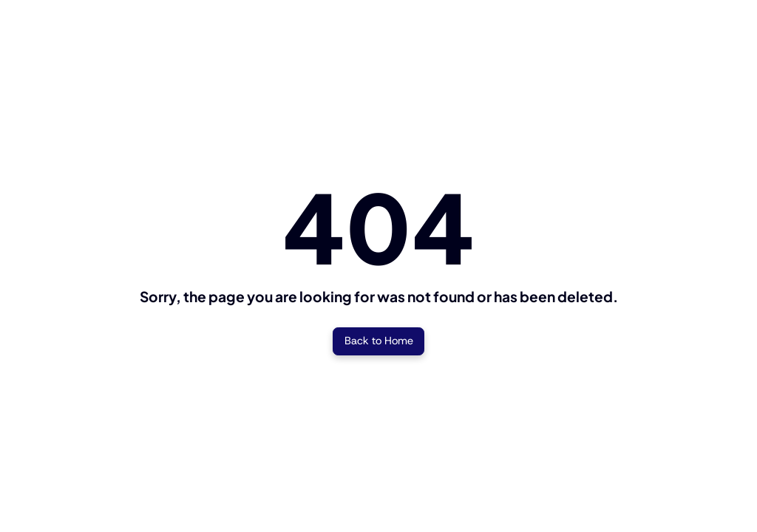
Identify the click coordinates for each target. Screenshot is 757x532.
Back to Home (379, 341)
